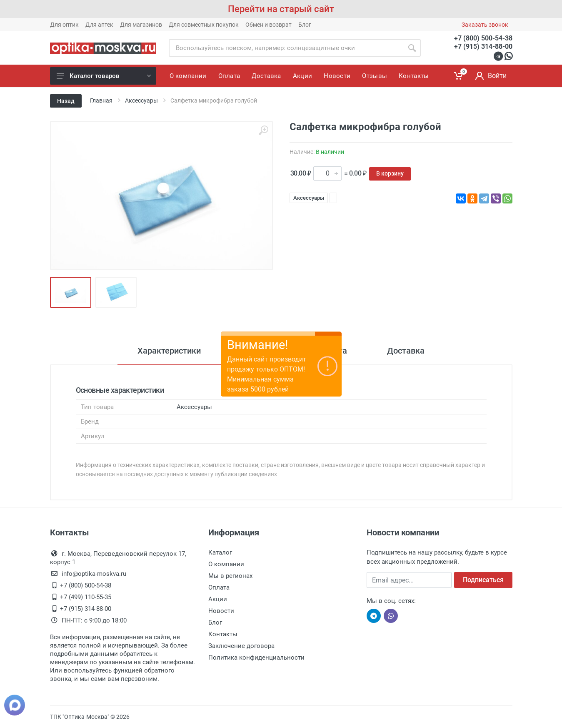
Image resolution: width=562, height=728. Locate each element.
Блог (305, 25)
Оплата (219, 587)
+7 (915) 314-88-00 (483, 46)
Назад (66, 101)
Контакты (223, 634)
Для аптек (99, 25)
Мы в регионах (230, 576)
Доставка (406, 351)
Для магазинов (141, 25)
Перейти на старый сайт (281, 9)
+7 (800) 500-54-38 (483, 38)
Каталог (220, 552)
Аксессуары (309, 198)
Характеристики (169, 351)
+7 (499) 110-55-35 (86, 597)
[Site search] (286, 48)
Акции (218, 599)
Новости (221, 611)
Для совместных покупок (204, 25)
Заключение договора (241, 646)
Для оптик (64, 25)
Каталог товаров (104, 76)
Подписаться (483, 580)
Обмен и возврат (269, 25)
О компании (226, 564)
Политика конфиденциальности (256, 658)
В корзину (390, 173)
